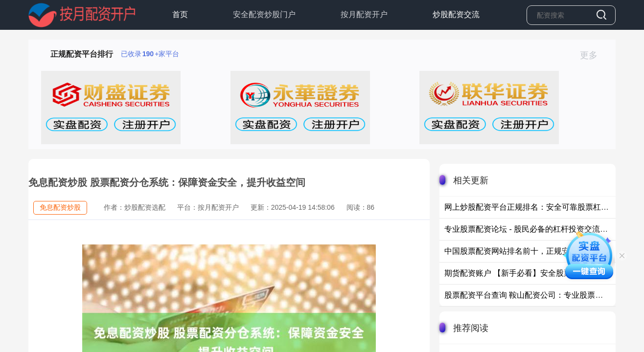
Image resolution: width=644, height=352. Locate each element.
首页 (180, 14)
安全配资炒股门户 (264, 14)
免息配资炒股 (60, 207)
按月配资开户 (364, 14)
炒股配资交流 (456, 14)
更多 (593, 55)
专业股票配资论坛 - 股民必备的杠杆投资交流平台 (530, 229)
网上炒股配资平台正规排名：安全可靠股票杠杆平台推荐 (542, 207)
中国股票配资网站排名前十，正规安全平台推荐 (527, 251)
